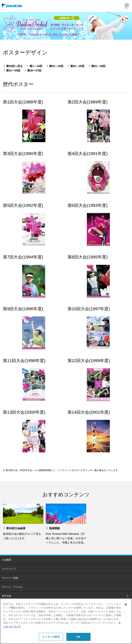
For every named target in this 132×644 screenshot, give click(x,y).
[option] (66, 26)
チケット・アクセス (12, 587)
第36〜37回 (34, 70)
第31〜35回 (13, 70)
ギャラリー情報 (10, 578)
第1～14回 (36, 66)
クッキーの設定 (51, 637)
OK (79, 637)
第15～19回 (56, 66)
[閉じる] (126, 605)
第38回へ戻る (14, 66)
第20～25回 (77, 66)
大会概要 (7, 560)
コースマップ (9, 569)
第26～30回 (98, 66)
